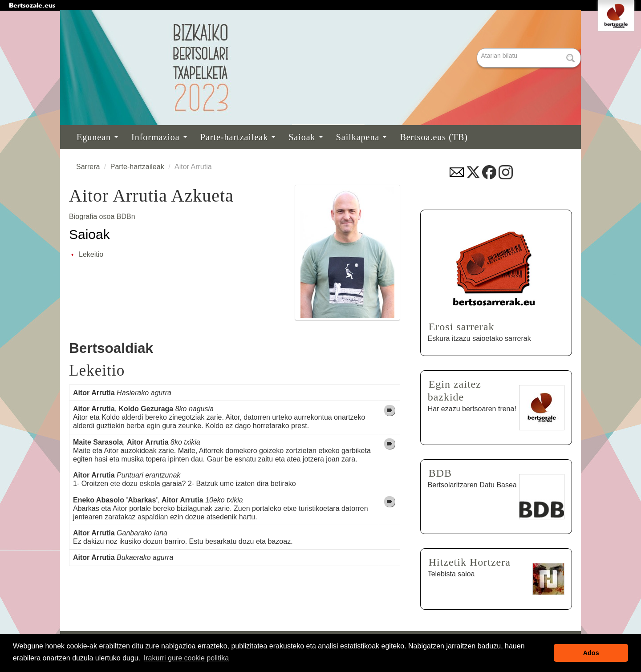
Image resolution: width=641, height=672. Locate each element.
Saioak (305, 137)
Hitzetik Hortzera (470, 562)
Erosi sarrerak (462, 327)
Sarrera (88, 167)
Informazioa (159, 137)
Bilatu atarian (478, 49)
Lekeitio (91, 254)
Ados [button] (591, 653)
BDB (440, 473)
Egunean (97, 137)
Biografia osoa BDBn (102, 217)
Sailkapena (361, 137)
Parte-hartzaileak (238, 137)
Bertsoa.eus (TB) (434, 137)
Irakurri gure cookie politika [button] (186, 658)
